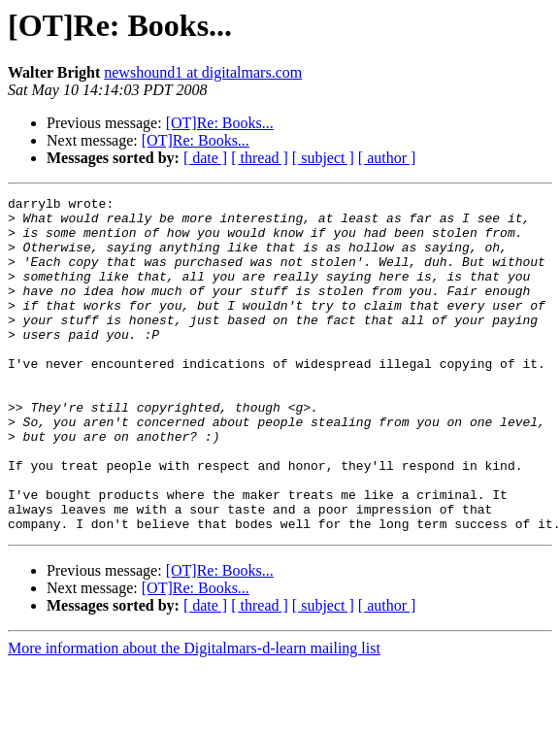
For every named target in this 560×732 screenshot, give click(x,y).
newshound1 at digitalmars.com (203, 72)
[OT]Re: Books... (220, 123)
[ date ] (205, 158)
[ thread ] (260, 158)
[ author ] (387, 158)
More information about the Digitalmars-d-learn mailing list (194, 715)
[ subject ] (323, 158)
